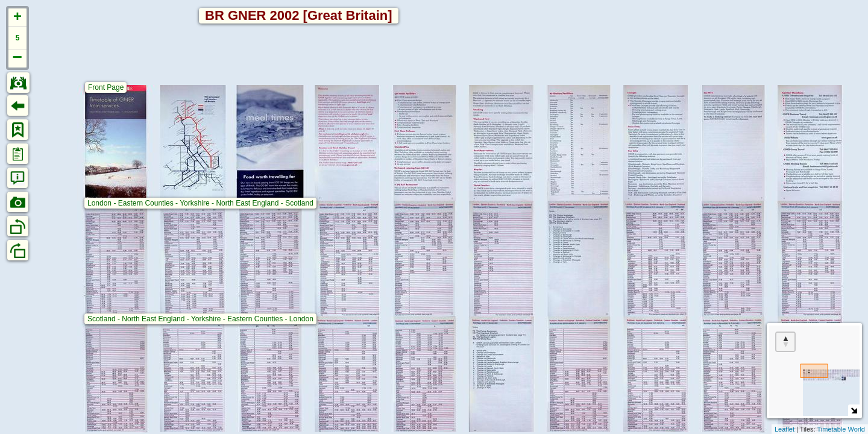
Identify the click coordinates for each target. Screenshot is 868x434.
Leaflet (785, 429)
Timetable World (841, 429)
